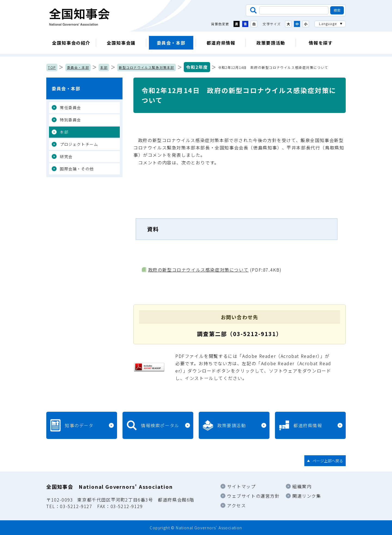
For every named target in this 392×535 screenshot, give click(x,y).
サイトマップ (241, 486)
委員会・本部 (171, 43)
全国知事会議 (121, 43)
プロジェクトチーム (79, 144)
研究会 (66, 156)
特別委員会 (71, 120)
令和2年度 (197, 67)
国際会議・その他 (77, 169)
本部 (104, 67)
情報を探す (321, 43)
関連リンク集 (307, 496)
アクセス (236, 505)
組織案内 (302, 486)
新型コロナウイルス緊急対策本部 (146, 67)
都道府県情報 (221, 43)
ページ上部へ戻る (328, 461)
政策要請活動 (271, 43)
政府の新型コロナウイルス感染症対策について (198, 270)
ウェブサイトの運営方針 (253, 496)
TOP (52, 67)
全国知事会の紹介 (71, 43)
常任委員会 (71, 107)
